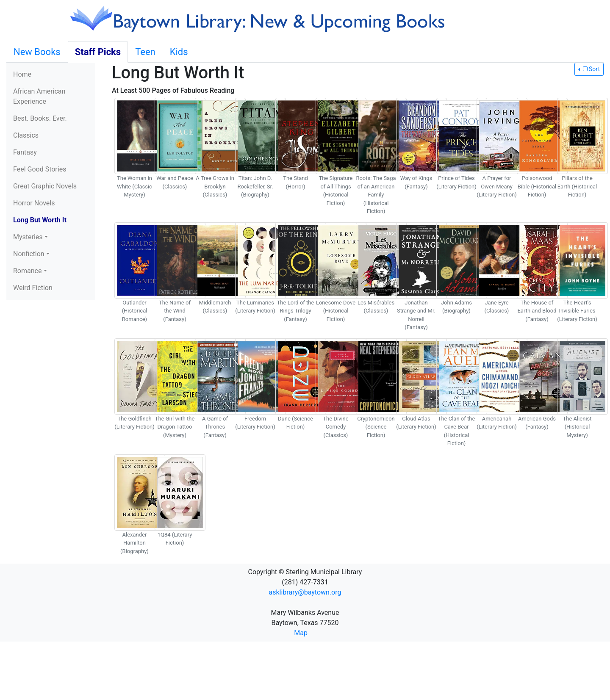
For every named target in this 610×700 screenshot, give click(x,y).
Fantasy (25, 152)
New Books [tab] (37, 52)
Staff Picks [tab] (98, 52)
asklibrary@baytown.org (305, 592)
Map (301, 633)
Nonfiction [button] (29, 254)
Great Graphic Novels (45, 186)
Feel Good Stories (40, 169)
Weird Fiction (33, 288)
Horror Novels (34, 203)
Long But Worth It (40, 220)
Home (22, 74)
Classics (26, 135)
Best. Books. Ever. (40, 118)
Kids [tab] (179, 52)
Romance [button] (27, 271)
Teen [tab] (145, 52)
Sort (591, 69)
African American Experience (39, 96)
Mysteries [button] (28, 237)
